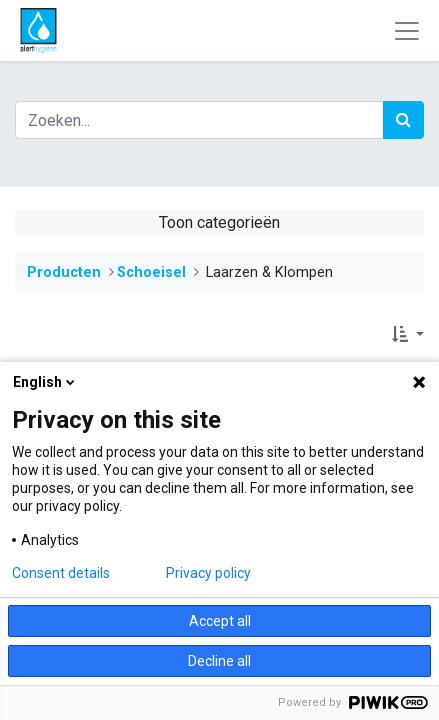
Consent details (61, 573)
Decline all (219, 661)
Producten (64, 272)
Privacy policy (208, 573)
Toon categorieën (219, 222)
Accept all (220, 621)
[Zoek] (403, 120)
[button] (408, 335)
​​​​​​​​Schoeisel (151, 272)
